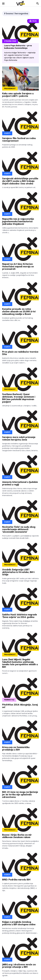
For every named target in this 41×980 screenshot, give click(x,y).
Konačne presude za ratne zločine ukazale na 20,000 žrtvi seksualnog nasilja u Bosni (19, 311)
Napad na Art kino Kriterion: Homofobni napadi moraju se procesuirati (18, 266)
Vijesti (7, 133)
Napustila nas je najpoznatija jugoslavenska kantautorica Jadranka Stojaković (18, 221)
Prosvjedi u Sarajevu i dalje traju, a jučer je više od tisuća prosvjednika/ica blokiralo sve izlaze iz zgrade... (20, 973)
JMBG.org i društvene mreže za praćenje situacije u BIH (19, 966)
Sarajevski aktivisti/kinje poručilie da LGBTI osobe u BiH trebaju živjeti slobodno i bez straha (20, 181)
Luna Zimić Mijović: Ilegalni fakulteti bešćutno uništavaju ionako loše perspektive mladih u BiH (20, 663)
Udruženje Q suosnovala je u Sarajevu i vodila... (20, 406)
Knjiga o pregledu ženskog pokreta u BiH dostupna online (19, 923)
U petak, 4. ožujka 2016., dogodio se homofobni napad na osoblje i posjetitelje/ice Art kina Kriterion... (20, 275)
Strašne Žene (10, 41)
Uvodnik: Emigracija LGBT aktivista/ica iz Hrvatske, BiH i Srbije (18, 572)
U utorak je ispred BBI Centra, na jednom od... (19, 187)
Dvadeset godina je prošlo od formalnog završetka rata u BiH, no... (18, 319)
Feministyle (9, 700)
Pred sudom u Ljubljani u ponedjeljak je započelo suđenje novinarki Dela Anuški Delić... (20, 537)
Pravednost (10, 88)
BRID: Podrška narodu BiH (16, 880)
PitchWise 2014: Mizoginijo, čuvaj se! (20, 706)
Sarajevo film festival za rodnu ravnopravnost (19, 139)
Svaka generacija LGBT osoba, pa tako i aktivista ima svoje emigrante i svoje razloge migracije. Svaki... (20, 581)
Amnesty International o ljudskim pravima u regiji (20, 483)
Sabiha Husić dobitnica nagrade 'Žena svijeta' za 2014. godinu (20, 616)
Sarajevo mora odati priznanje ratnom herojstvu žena (19, 438)
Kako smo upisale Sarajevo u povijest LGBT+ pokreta (18, 95)
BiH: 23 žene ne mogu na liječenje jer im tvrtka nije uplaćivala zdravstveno (20, 795)
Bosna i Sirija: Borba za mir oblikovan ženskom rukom (17, 836)
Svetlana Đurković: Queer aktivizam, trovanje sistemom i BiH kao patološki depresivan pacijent (19, 398)
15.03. (33, 21)
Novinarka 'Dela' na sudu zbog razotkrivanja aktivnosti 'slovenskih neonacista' (19, 529)
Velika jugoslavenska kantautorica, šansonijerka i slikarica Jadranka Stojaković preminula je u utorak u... (20, 230)
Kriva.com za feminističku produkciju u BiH (16, 748)
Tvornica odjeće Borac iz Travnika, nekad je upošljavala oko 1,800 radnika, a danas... (19, 802)
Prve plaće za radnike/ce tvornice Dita (20, 353)
